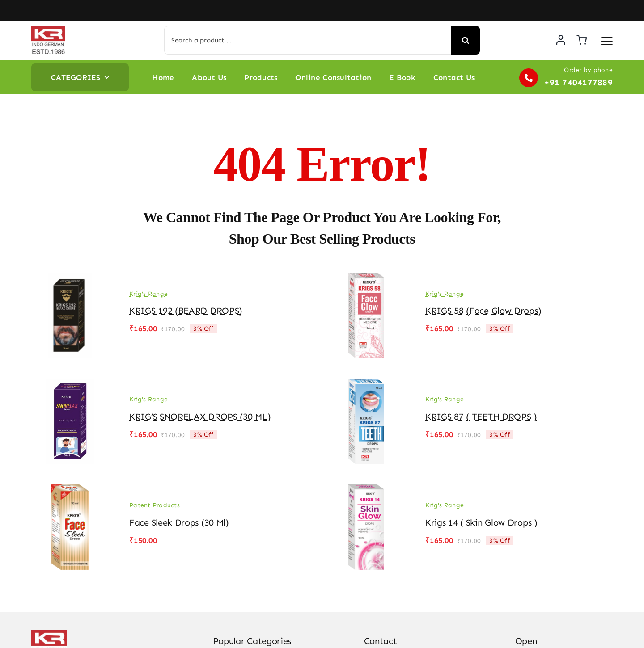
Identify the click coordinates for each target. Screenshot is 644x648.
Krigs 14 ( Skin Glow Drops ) (481, 522)
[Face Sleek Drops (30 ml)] (70, 491)
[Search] (466, 40)
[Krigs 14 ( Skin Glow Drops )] (366, 491)
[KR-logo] (48, 30)
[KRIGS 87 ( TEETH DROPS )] (366, 385)
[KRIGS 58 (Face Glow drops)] (366, 279)
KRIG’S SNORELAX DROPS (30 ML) (200, 417)
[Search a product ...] (307, 40)
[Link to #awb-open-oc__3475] (607, 41)
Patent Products (155, 505)
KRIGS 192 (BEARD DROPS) (186, 311)
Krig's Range (148, 294)
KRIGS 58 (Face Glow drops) (483, 311)
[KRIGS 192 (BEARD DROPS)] (70, 279)
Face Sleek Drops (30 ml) (179, 522)
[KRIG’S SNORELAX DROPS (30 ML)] (70, 385)
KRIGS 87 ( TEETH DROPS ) (481, 417)
